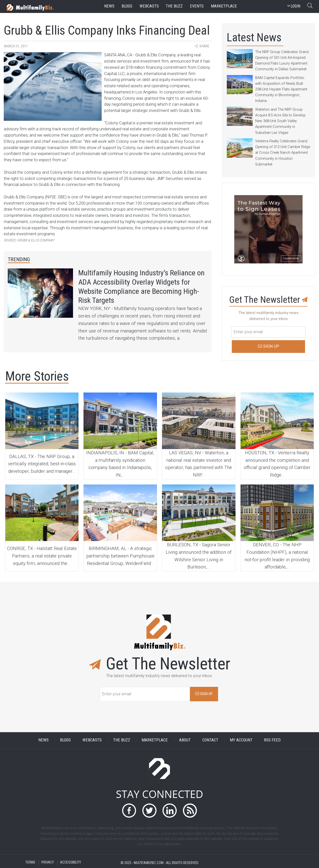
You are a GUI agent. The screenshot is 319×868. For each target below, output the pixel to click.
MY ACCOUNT (241, 740)
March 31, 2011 (16, 46)
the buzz (174, 6)
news (109, 6)
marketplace (224, 6)
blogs (127, 6)
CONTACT (210, 740)
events (197, 6)
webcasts (149, 6)
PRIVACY (48, 863)
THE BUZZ (122, 740)
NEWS (43, 740)
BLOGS (65, 740)
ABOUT (185, 740)
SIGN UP (204, 694)
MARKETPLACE (155, 740)
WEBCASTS (92, 740)
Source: (29, 240)
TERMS (30, 863)
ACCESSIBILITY (71, 863)
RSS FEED (272, 740)
